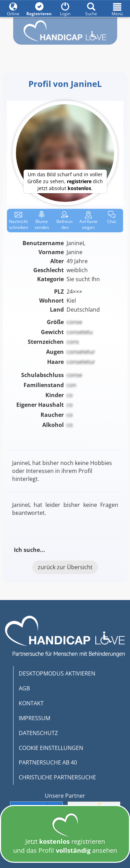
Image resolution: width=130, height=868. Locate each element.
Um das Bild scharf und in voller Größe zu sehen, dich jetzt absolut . (65, 181)
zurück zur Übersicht (65, 567)
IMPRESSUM (34, 718)
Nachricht (19, 221)
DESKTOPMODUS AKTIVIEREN (57, 673)
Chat (112, 218)
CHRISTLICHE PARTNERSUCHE (57, 777)
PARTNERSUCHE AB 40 (48, 762)
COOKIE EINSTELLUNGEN (51, 748)
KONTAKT (31, 703)
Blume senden (42, 221)
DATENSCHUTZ (38, 733)
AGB (24, 688)
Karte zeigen (88, 221)
